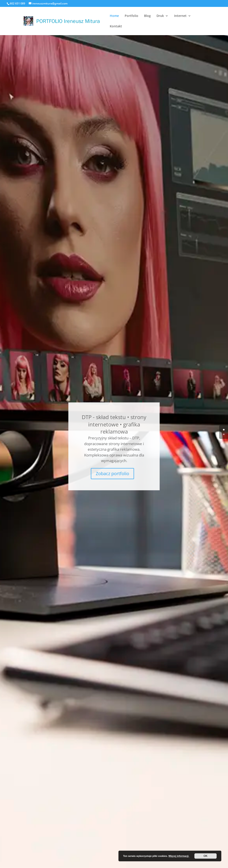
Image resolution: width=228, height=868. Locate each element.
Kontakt (116, 26)
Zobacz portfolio (112, 473)
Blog (147, 16)
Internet (180, 16)
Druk (160, 16)
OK (206, 856)
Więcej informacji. (179, 856)
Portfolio (131, 16)
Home (114, 16)
